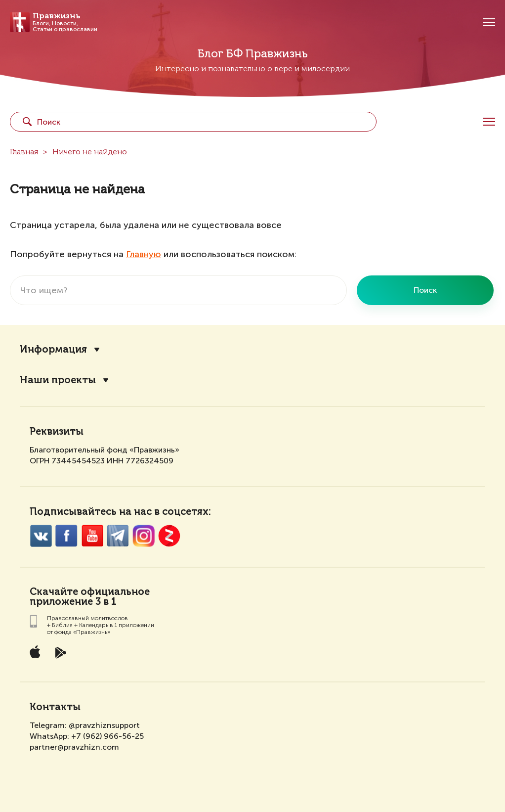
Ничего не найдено (90, 152)
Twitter (118, 536)
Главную (144, 254)
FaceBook (66, 536)
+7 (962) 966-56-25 (107, 736)
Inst (144, 536)
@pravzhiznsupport (104, 725)
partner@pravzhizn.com (74, 747)
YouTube (92, 536)
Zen (169, 536)
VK (41, 536)
